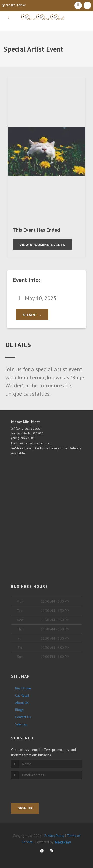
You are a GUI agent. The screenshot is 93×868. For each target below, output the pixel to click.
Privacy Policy (54, 836)
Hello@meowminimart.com (31, 443)
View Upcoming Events (42, 245)
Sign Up (25, 808)
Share (32, 315)
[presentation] (38, 789)
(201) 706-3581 (23, 438)
